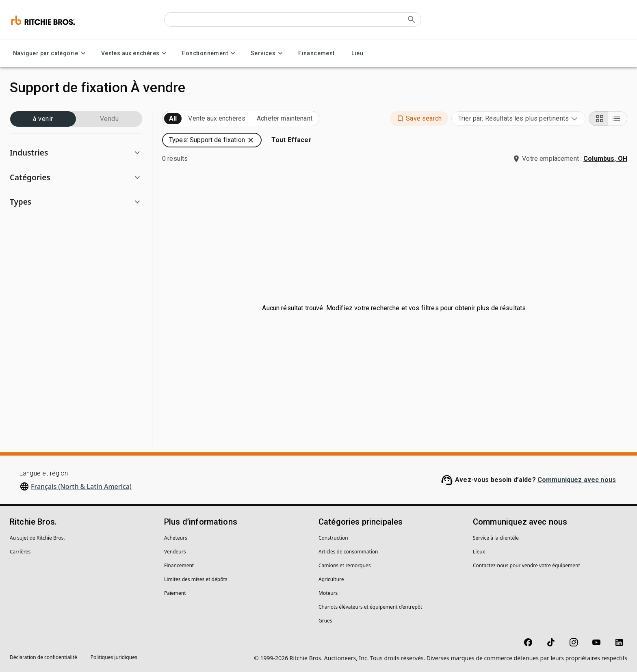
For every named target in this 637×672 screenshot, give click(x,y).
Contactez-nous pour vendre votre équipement (526, 565)
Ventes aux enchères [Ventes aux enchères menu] (135, 53)
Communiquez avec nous (577, 480)
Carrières (20, 552)
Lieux (479, 552)
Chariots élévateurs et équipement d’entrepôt (370, 607)
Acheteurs (176, 538)
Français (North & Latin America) (81, 486)
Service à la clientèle (496, 538)
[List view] (617, 119)
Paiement (175, 593)
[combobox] (518, 119)
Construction (333, 538)
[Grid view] (598, 119)
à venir (43, 119)
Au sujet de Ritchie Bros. (37, 538)
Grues (325, 621)
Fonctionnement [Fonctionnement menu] (210, 53)
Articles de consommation (348, 552)
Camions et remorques (344, 565)
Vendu (109, 119)
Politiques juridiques (114, 657)
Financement (316, 53)
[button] (76, 153)
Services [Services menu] (268, 53)
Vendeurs (175, 552)
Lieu (357, 53)
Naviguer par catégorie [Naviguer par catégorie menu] (51, 53)
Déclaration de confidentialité (43, 657)
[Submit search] (412, 19)
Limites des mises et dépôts (196, 579)
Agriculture (331, 579)
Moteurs (328, 593)
